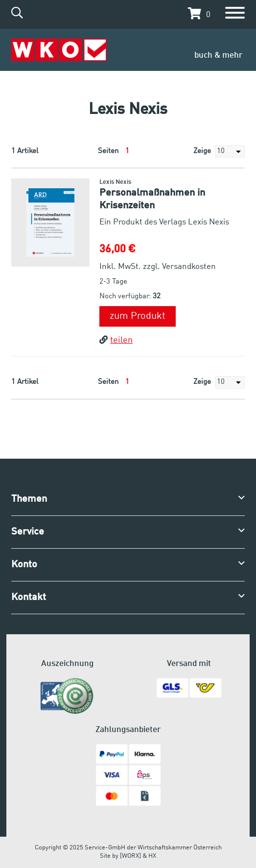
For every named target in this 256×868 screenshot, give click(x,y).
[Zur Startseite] (59, 50)
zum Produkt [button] (138, 316)
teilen (116, 340)
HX (152, 856)
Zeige (219, 151)
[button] (197, 13)
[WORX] (130, 856)
